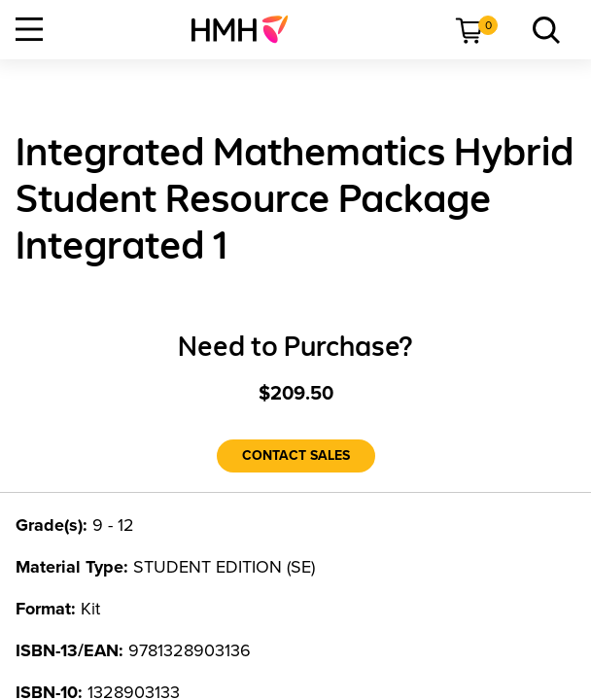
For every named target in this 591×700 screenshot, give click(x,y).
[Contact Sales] (296, 456)
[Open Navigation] (29, 29)
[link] (247, 29)
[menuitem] (247, 29)
